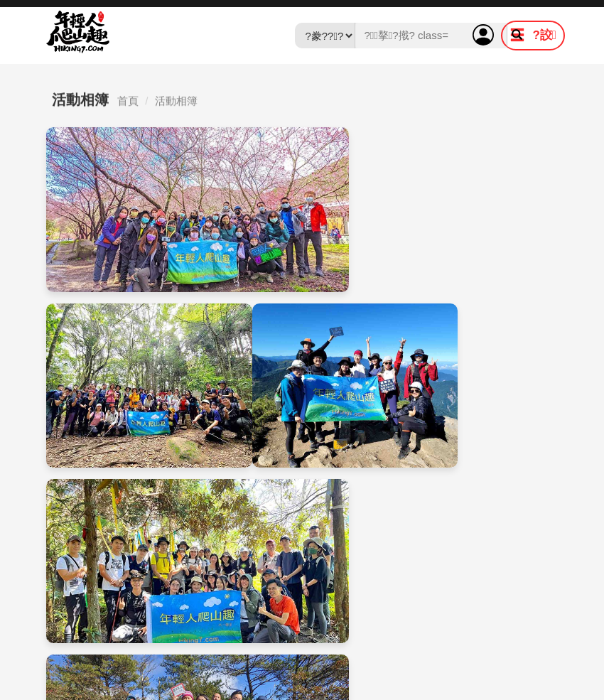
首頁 (128, 105)
